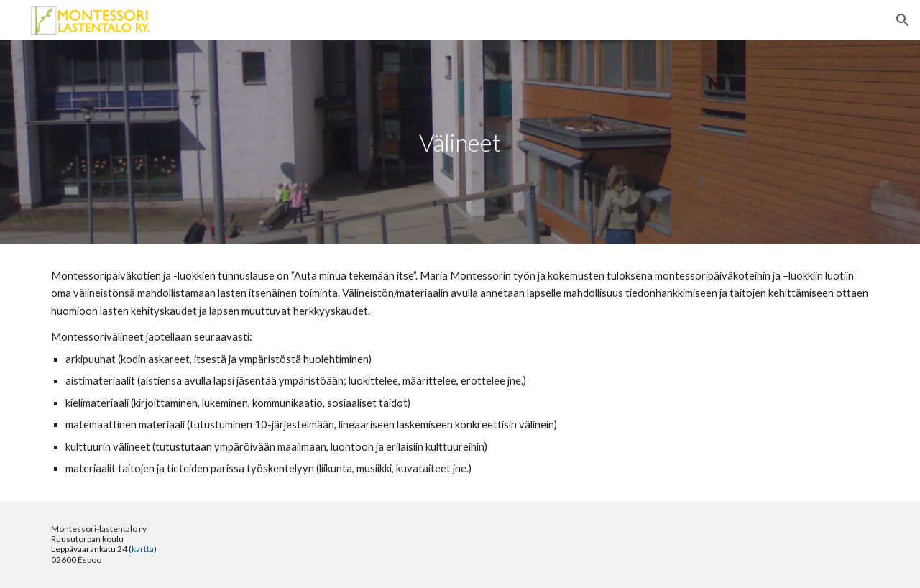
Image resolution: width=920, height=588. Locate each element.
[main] (460, 143)
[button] (903, 20)
